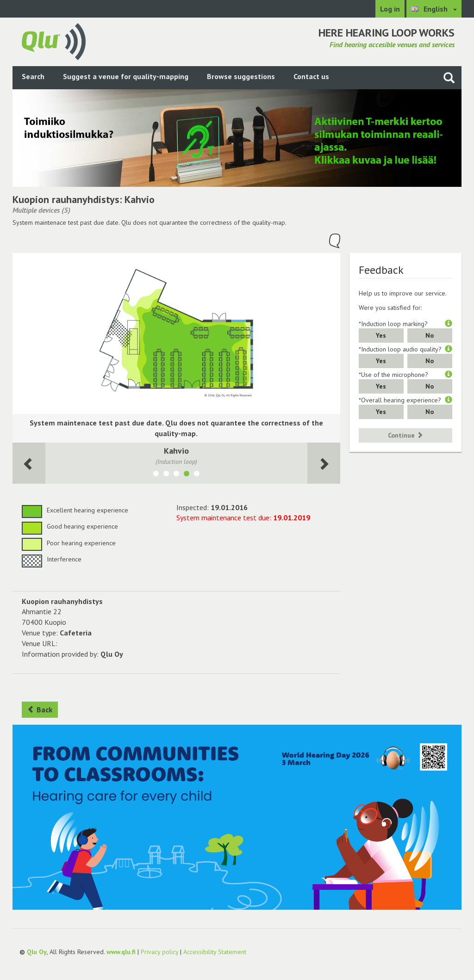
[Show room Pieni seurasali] (197, 475)
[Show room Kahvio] (187, 475)
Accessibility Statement (215, 952)
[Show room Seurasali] (176, 475)
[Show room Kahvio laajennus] (166, 475)
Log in (390, 9)
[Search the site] (449, 77)
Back (40, 709)
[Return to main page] (54, 41)
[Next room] (29, 463)
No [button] (430, 335)
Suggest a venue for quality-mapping (126, 76)
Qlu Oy (37, 952)
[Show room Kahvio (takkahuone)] (156, 475)
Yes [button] (381, 335)
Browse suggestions (241, 76)
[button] (449, 324)
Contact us (311, 76)
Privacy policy (159, 952)
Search (33, 76)
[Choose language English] (434, 9)
